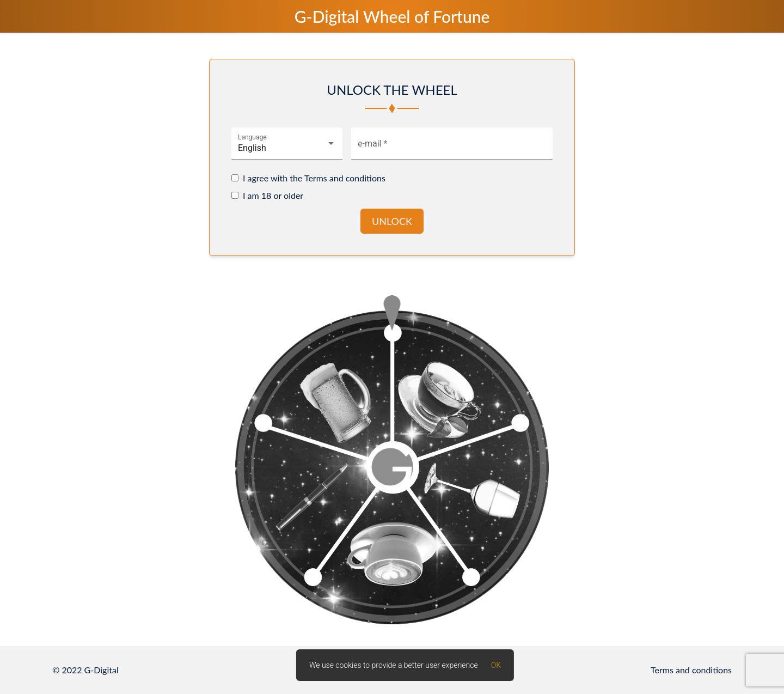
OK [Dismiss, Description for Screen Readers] (496, 665)
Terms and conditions (691, 670)
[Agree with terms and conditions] (235, 178)
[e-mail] (452, 148)
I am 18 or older (273, 195)
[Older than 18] (235, 195)
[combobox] (287, 148)
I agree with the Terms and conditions (314, 178)
